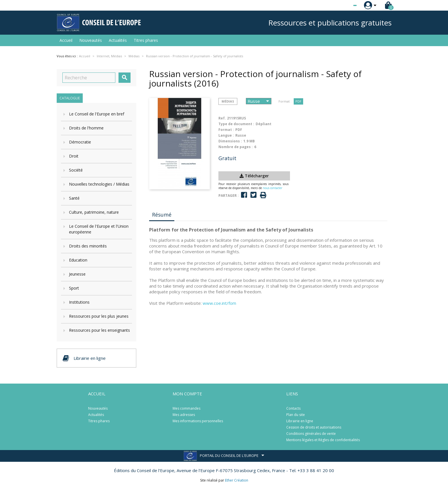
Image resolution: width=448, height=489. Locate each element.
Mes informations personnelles (198, 421)
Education (78, 260)
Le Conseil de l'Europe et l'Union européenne (99, 229)
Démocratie (80, 142)
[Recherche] (89, 78)
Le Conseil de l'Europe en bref (97, 114)
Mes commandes (186, 408)
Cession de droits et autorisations (314, 427)
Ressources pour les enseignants (99, 330)
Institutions (79, 302)
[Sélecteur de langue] (343, 5)
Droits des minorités (88, 246)
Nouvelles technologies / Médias (99, 184)
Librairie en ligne (300, 421)
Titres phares (146, 40)
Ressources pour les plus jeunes (99, 316)
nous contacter (273, 188)
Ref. (222, 118)
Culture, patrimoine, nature (94, 212)
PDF (298, 101)
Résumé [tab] (162, 215)
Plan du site (296, 415)
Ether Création (237, 480)
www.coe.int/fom (219, 303)
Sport (74, 288)
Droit (74, 156)
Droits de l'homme (86, 128)
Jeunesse (77, 274)
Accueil (66, 40)
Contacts (293, 408)
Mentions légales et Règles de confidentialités (323, 440)
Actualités (118, 40)
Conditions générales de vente (311, 434)
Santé (74, 198)
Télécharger (254, 176)
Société (76, 170)
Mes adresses (184, 415)
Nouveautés (91, 40)
